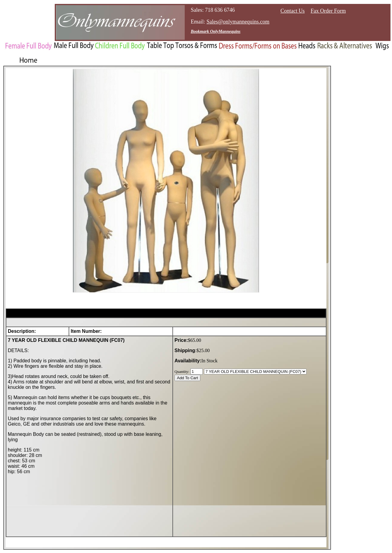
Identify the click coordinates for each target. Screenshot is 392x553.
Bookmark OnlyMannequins (216, 31)
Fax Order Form (328, 11)
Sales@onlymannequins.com (238, 22)
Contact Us (293, 11)
